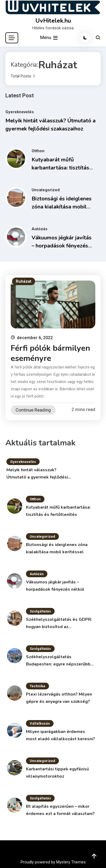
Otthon (38, 151)
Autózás (39, 229)
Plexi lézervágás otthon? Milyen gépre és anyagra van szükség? (59, 698)
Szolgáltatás (40, 611)
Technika (37, 686)
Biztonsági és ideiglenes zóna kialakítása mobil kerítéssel (62, 207)
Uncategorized (46, 190)
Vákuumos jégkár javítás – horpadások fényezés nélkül (62, 246)
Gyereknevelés (20, 112)
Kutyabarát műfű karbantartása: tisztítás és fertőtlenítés (60, 168)
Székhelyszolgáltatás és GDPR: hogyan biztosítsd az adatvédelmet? (59, 623)
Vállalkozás (40, 723)
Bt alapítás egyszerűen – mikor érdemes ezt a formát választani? (60, 810)
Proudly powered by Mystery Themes (53, 862)
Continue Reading (33, 410)
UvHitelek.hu (53, 21)
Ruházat (24, 281)
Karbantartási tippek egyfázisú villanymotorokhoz (57, 773)
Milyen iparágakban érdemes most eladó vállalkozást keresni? (60, 735)
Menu (49, 38)
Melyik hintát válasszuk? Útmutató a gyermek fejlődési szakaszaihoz (37, 474)
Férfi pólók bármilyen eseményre (50, 353)
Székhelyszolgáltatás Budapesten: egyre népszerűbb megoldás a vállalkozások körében (58, 661)
